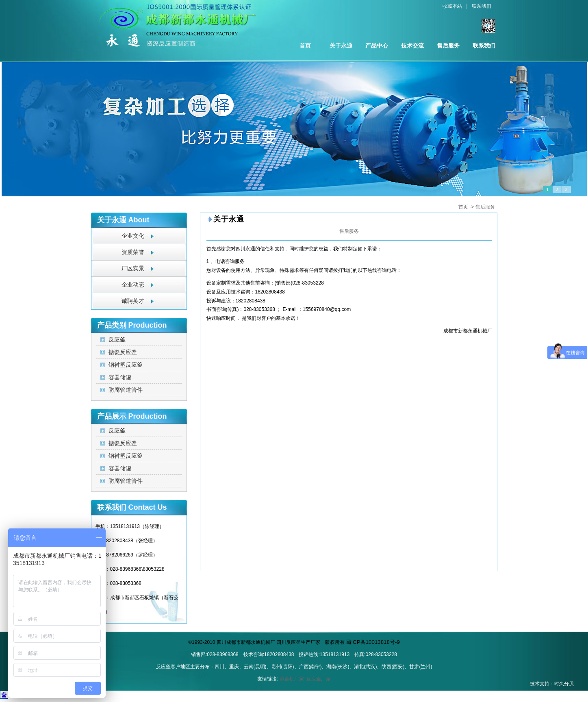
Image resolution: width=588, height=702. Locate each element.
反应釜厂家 (319, 679)
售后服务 (448, 46)
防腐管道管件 (126, 390)
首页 (305, 46)
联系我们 (482, 6)
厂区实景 (133, 268)
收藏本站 (452, 6)
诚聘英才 (133, 301)
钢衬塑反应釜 (126, 365)
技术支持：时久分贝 (552, 684)
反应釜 (117, 339)
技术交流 (412, 46)
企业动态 (133, 285)
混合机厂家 (292, 679)
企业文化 (133, 236)
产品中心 (377, 46)
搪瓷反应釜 (123, 352)
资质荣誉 (133, 252)
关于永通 (341, 46)
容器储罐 (120, 377)
